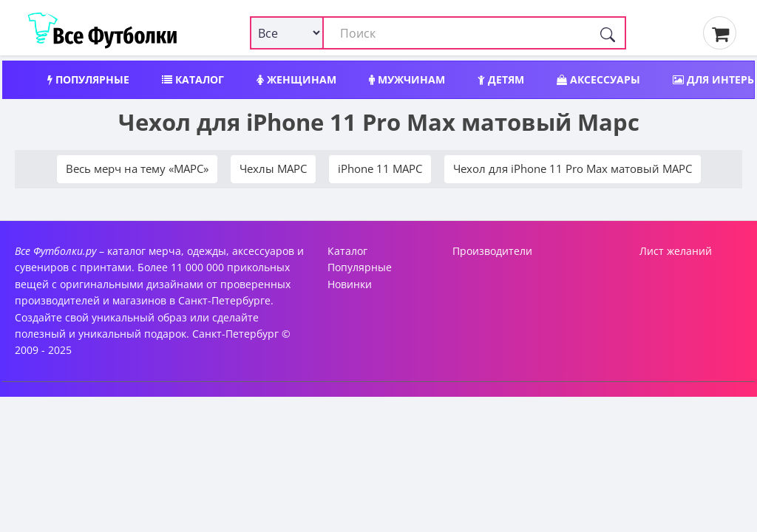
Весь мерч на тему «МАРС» (137, 168)
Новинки (350, 284)
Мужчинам (407, 79)
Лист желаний (676, 251)
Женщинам (296, 79)
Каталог (193, 79)
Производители (492, 251)
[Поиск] (608, 33)
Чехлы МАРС (273, 168)
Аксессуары (598, 79)
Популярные (88, 79)
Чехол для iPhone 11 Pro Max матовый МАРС (573, 168)
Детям (501, 79)
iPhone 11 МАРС (380, 168)
